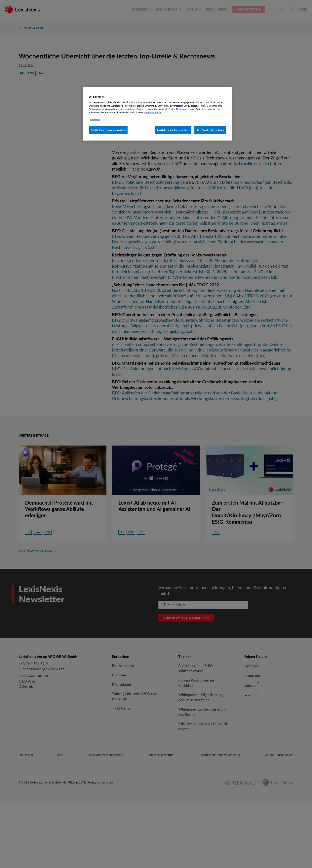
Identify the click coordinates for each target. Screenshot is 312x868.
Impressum (95, 119)
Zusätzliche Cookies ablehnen (173, 130)
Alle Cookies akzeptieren (210, 130)
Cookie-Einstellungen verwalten (108, 130)
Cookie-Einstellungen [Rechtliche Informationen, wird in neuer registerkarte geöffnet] (179, 109)
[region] (157, 114)
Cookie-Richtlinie (152, 112)
